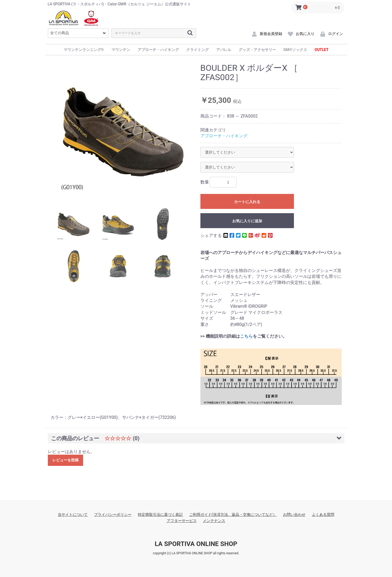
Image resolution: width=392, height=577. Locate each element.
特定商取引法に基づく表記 (160, 514)
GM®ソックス (295, 50)
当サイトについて (73, 514)
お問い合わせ (294, 514)
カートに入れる (247, 202)
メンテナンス (214, 521)
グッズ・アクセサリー (257, 50)
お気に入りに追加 (247, 221)
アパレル (224, 50)
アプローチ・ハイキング (158, 50)
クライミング (197, 50)
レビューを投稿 (65, 460)
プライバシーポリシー (113, 514)
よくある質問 (323, 514)
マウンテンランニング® (84, 50)
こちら (246, 336)
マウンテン (121, 50)
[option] (123, 131)
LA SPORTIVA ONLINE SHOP (196, 544)
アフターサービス (182, 521)
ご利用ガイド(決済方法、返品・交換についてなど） (233, 514)
